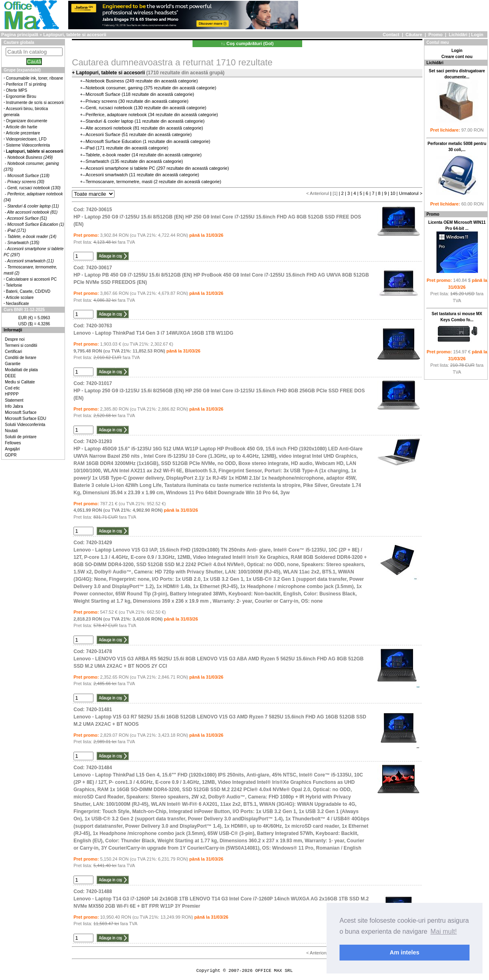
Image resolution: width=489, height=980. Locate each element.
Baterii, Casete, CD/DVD (28, 291)
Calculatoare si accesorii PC (31, 279)
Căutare (414, 35)
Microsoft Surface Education (114, 141)
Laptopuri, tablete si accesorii (75, 35)
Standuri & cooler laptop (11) (33, 206)
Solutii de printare (21, 437)
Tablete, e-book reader (108, 155)
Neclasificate (18, 304)
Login (477, 35)
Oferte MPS (17, 90)
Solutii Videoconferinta (25, 425)
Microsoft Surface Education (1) (36, 224)
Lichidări (458, 35)
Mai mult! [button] (444, 931)
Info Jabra (14, 406)
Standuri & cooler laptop (109, 121)
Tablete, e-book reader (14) (32, 237)
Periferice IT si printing (26, 84)
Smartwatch (97, 161)
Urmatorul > (411, 193)
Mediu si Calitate (20, 382)
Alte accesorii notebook (109, 128)
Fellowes (13, 443)
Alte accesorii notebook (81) (32, 212)
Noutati (11, 431)
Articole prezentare (23, 133)
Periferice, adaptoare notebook (116, 115)
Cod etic (12, 388)
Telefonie (14, 285)
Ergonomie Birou (21, 96)
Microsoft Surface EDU (26, 419)
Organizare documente (27, 121)
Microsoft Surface (21, 412)
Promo (436, 35)
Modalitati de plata (21, 370)
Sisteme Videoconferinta (28, 145)
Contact (391, 35)
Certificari (13, 352)
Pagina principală (20, 35)
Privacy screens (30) (26, 182)
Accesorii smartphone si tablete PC (120, 168)
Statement (14, 400)
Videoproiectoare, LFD (26, 139)
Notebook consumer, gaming (114, 88)
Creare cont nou (457, 57)
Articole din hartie (22, 127)
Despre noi (15, 339)
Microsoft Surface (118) (28, 176)
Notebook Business (105, 81)
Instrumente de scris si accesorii (35, 103)
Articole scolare (20, 297)
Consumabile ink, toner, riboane (35, 78)
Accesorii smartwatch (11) (31, 261)
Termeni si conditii (21, 345)
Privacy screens (102, 101)
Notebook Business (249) (30, 157)
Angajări (12, 449)
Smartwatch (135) (23, 243)
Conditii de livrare (21, 358)
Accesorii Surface (103, 134)
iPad (90, 148)
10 (393, 193)
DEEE (10, 376)
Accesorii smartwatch (107, 175)
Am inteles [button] (405, 952)
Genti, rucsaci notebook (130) (34, 188)
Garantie (13, 364)
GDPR (11, 455)
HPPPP (12, 394)
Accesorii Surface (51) (27, 218)
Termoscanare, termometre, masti (119, 182)
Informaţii (13, 330)
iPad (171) (17, 230)
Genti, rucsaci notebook (109, 108)
